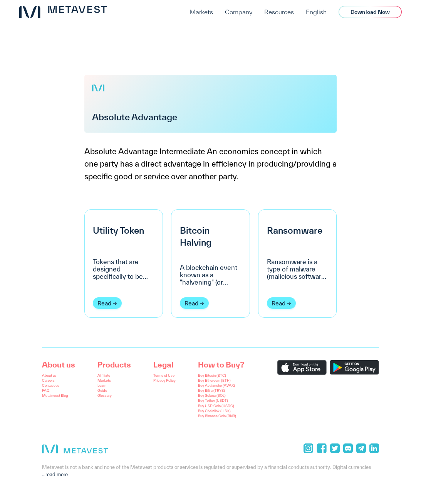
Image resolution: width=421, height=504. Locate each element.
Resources (279, 12)
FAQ (46, 390)
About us (49, 375)
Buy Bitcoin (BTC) (212, 375)
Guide (102, 390)
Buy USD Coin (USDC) (216, 406)
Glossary (105, 395)
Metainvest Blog (55, 395)
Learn (102, 385)
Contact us (51, 385)
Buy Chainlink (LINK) (214, 411)
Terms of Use (164, 375)
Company (239, 12)
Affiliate (104, 375)
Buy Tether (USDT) (213, 400)
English (316, 12)
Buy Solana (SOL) (212, 395)
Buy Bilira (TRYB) (211, 390)
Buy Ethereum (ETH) (214, 380)
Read (104, 303)
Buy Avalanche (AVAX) (216, 385)
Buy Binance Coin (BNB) (217, 416)
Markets (201, 12)
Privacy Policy (164, 380)
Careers (48, 380)
